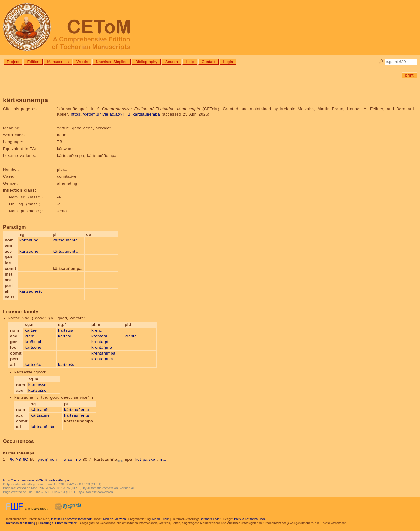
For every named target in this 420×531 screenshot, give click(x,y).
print (409, 75)
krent (30, 336)
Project (13, 62)
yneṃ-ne (46, 459)
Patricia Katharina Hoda (250, 519)
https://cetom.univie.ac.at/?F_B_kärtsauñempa (115, 114)
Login (228, 62)
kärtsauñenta (65, 240)
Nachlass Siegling (112, 62)
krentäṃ (99, 336)
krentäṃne (102, 347)
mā (163, 459)
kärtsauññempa (113, 459)
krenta (131, 336)
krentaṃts (101, 342)
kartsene (33, 347)
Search (172, 62)
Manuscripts (58, 62)
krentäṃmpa (103, 353)
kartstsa (66, 330)
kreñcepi (33, 342)
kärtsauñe (29, 240)
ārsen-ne (72, 459)
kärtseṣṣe (37, 385)
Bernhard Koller (210, 519)
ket (138, 459)
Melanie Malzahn (115, 519)
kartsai (65, 336)
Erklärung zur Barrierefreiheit (58, 523)
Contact (208, 62)
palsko (149, 459)
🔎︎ (381, 62)
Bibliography (146, 62)
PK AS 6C (18, 459)
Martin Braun (161, 519)
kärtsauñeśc (31, 291)
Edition (33, 62)
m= (59, 459)
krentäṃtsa (102, 359)
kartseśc (33, 365)
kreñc (97, 330)
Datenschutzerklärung (21, 523)
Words (82, 62)
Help (190, 62)
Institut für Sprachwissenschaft (71, 519)
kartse (31, 330)
